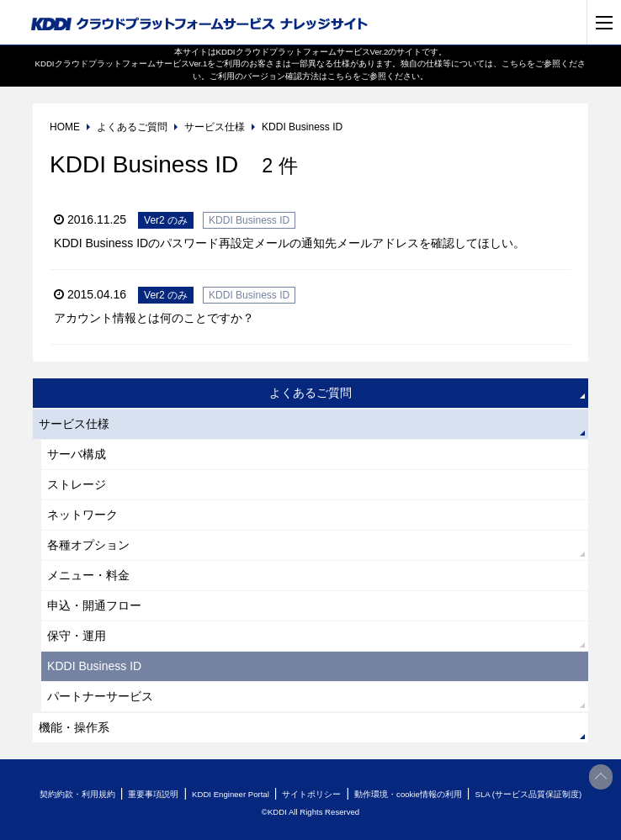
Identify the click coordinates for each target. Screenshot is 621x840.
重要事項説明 (153, 794)
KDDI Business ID (94, 666)
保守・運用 (77, 636)
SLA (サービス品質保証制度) (528, 794)
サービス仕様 (74, 424)
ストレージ (77, 484)
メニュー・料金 (88, 575)
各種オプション (88, 545)
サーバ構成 (77, 454)
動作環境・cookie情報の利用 (408, 794)
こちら (514, 63)
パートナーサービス (100, 696)
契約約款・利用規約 (77, 794)
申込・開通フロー (94, 605)
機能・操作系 (74, 727)
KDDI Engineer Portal (231, 794)
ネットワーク (82, 515)
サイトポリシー (311, 794)
